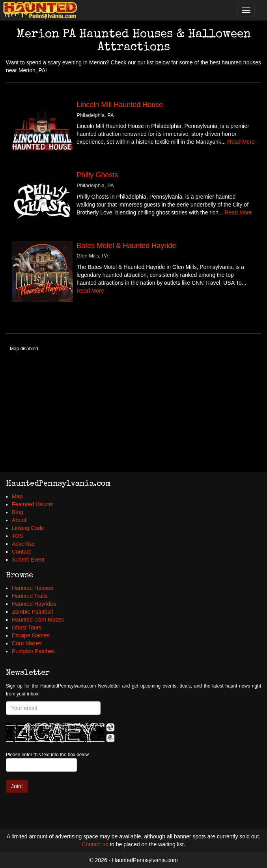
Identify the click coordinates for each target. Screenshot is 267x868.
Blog (17, 512)
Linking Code (28, 528)
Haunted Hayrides (34, 604)
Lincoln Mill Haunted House (120, 105)
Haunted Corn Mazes (38, 620)
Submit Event (28, 560)
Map (17, 496)
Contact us (95, 844)
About (19, 520)
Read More (241, 142)
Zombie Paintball (32, 612)
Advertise (23, 544)
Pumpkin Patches (33, 651)
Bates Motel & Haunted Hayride (126, 246)
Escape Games (31, 635)
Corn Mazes (27, 643)
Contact (21, 552)
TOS (18, 536)
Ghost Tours (27, 628)
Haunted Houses (32, 588)
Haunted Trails (30, 596)
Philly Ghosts (97, 175)
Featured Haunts (32, 504)
